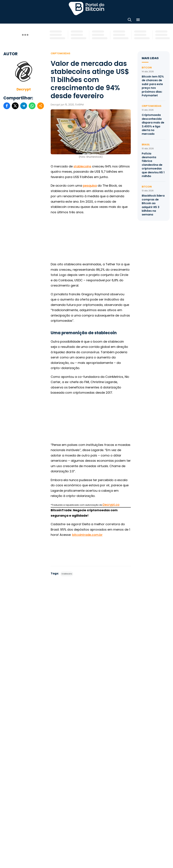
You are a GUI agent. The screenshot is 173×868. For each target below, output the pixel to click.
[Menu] (138, 20)
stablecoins (82, 166)
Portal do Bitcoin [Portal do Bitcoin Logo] (86, 8)
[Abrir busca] (130, 20)
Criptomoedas (60, 53)
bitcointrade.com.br (87, 535)
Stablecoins (67, 574)
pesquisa (90, 186)
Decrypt (24, 89)
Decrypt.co (111, 505)
